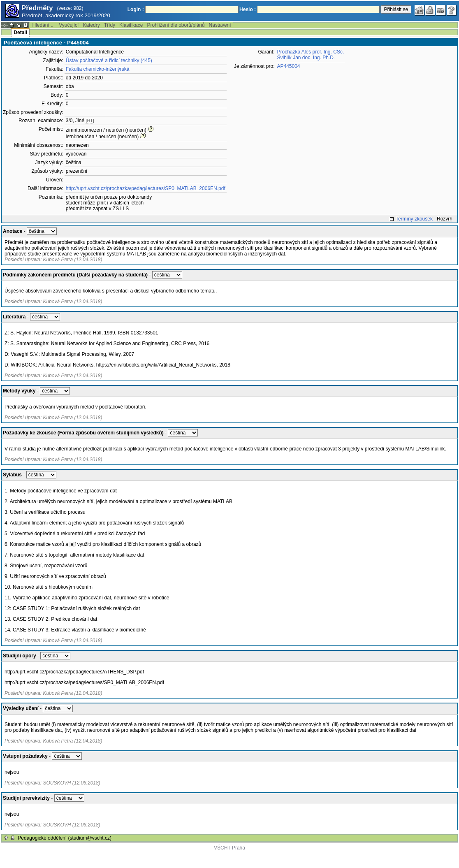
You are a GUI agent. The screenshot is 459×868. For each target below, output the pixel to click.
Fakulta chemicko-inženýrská (98, 69)
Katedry (91, 25)
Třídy (110, 25)
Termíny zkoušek (414, 219)
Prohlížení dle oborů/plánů (176, 25)
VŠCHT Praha (229, 848)
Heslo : (248, 9)
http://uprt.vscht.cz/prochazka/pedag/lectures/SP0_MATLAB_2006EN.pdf (146, 188)
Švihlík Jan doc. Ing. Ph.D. (306, 58)
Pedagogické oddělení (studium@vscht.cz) (65, 838)
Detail (20, 32)
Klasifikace (131, 25)
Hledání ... (43, 25)
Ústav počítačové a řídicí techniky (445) (109, 60)
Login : (136, 9)
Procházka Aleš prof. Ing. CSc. (310, 52)
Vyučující (69, 25)
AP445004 (288, 66)
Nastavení (220, 25)
